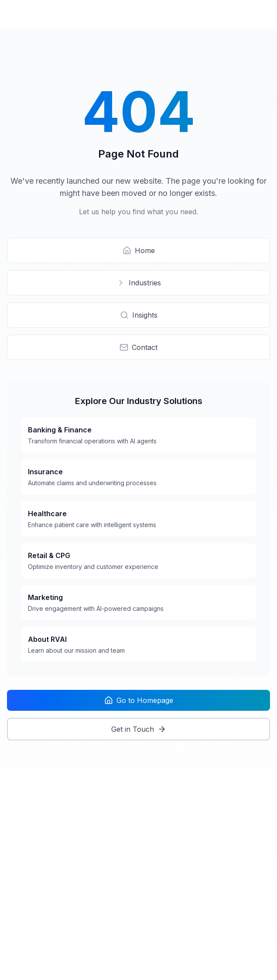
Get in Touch (139, 729)
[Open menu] (261, 14)
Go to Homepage (139, 700)
